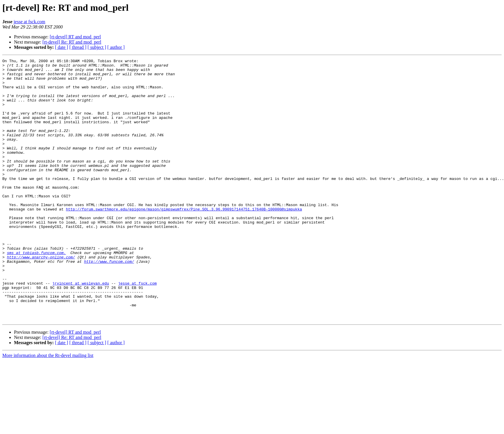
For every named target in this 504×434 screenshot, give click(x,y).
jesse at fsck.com (30, 22)
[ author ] (116, 47)
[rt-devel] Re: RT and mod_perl (72, 42)
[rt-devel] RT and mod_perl (75, 37)
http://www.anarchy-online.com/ (41, 297)
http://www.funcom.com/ (109, 302)
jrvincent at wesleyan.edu (81, 328)
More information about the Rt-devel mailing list (48, 408)
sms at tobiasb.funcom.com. (37, 292)
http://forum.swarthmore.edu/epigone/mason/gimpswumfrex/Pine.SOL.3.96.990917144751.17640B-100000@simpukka (184, 240)
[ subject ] (97, 47)
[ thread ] (78, 47)
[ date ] (62, 47)
